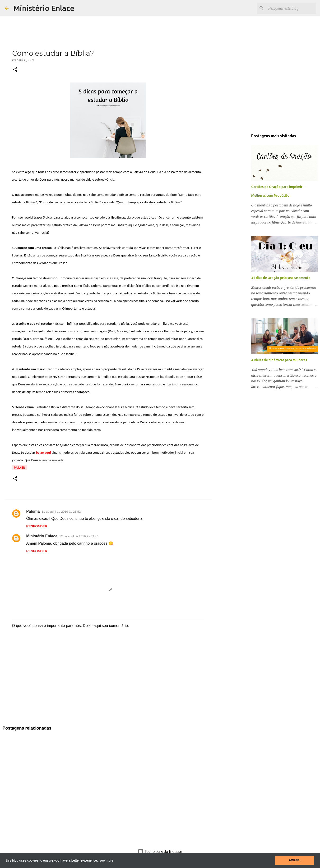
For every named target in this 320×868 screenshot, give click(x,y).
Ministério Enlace (44, 8)
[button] (15, 70)
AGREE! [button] (294, 860)
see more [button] (106, 860)
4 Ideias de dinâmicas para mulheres (279, 360)
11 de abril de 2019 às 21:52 (61, 512)
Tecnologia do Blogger (160, 852)
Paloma (33, 511)
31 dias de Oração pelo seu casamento (281, 278)
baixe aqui (44, 452)
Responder (37, 526)
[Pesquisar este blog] (291, 8)
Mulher (19, 468)
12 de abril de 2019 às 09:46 (79, 536)
